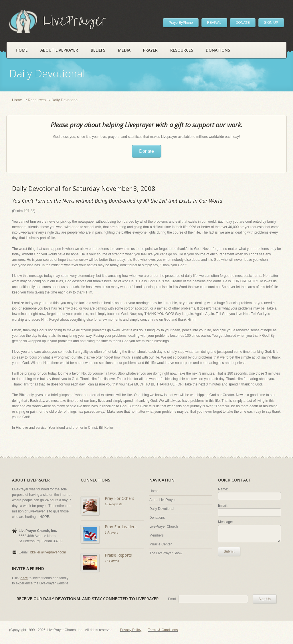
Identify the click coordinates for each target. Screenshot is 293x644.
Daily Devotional (162, 509)
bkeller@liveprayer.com (48, 552)
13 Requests (114, 504)
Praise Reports (118, 555)
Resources (182, 50)
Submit (229, 551)
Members (157, 535)
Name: (223, 489)
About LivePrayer (59, 50)
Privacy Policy (131, 630)
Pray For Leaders (121, 527)
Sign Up (265, 599)
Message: (225, 522)
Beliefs (98, 50)
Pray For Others (119, 498)
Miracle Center (161, 544)
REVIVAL (214, 23)
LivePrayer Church (164, 526)
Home (22, 50)
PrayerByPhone (181, 23)
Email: (223, 506)
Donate (146, 151)
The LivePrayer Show (166, 553)
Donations (218, 50)
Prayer (150, 50)
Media (124, 50)
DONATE (243, 23)
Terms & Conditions (163, 630)
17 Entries (112, 561)
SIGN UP (271, 23)
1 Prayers (111, 533)
